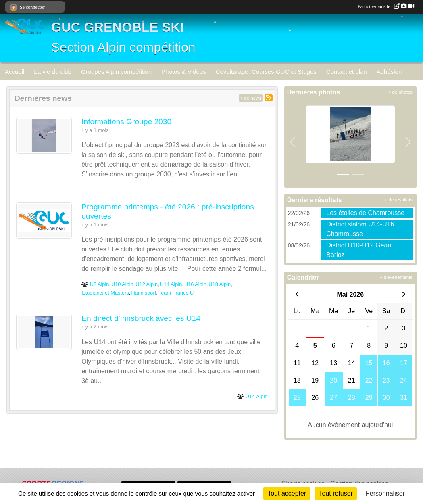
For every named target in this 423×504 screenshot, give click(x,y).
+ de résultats (399, 200)
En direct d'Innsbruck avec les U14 (141, 318)
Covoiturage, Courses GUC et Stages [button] (266, 72)
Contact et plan (347, 72)
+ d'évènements (396, 277)
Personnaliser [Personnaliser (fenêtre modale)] (385, 493)
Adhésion (389, 72)
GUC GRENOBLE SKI (118, 27)
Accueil (15, 72)
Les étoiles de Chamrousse (365, 213)
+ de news (251, 98)
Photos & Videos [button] (184, 72)
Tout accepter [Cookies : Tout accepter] (287, 493)
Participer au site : (386, 6)
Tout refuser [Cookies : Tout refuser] (335, 493)
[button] (293, 142)
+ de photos (400, 92)
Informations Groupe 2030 (126, 122)
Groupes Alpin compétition (116, 72)
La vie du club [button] (53, 72)
